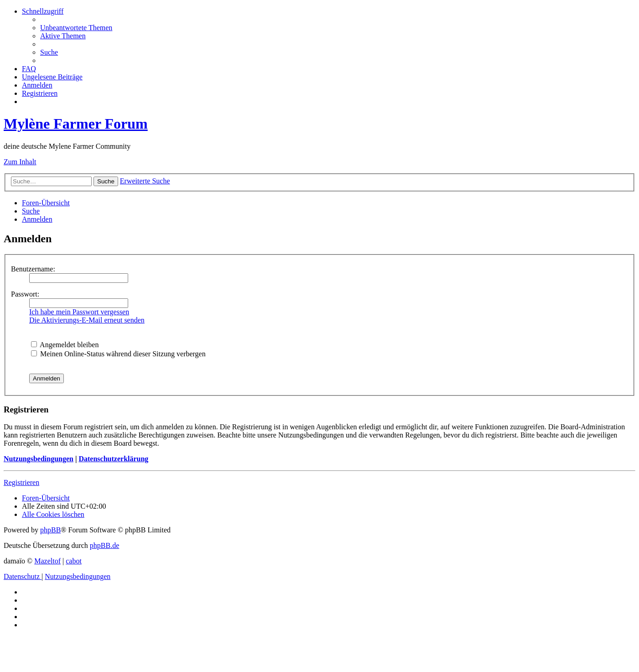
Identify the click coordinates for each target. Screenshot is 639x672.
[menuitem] (76, 28)
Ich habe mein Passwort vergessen (79, 312)
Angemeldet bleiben (65, 345)
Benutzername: (33, 269)
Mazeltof (47, 561)
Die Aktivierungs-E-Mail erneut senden (87, 320)
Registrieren (21, 482)
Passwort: (25, 294)
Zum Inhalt (20, 162)
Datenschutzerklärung (113, 459)
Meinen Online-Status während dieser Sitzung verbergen (118, 354)
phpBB (50, 530)
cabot (74, 561)
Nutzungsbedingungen (39, 459)
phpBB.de (104, 545)
